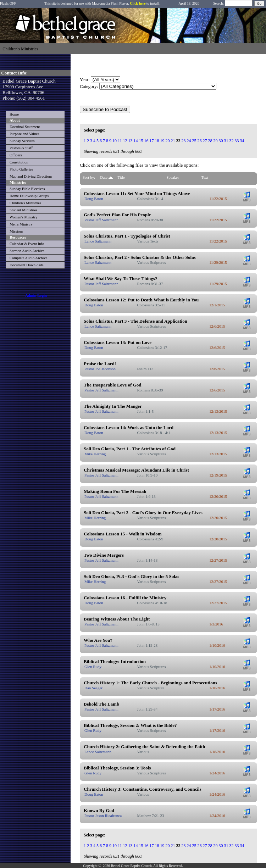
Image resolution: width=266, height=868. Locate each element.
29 (216, 141)
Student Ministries (23, 210)
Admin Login (36, 296)
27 (205, 141)
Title (121, 177)
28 (210, 141)
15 (141, 141)
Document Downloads (27, 265)
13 (131, 141)
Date (106, 177)
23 (184, 141)
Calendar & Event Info (27, 244)
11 (120, 141)
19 (162, 141)
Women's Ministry (23, 217)
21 (173, 141)
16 (146, 141)
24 (189, 141)
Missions (16, 231)
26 (200, 141)
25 (194, 141)
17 (152, 141)
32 (232, 141)
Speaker (173, 177)
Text (205, 177)
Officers (16, 155)
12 (125, 141)
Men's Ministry (21, 224)
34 (242, 141)
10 (115, 141)
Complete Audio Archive (29, 258)
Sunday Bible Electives (27, 189)
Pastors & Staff (21, 148)
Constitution (19, 162)
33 (237, 141)
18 (157, 141)
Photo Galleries (21, 169)
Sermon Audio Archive (27, 251)
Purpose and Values (24, 134)
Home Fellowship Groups (29, 196)
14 (136, 141)
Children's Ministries (25, 203)
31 (226, 141)
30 (221, 141)
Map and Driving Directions (31, 176)
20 (168, 141)
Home (14, 114)
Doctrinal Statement (25, 127)
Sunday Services (22, 141)
